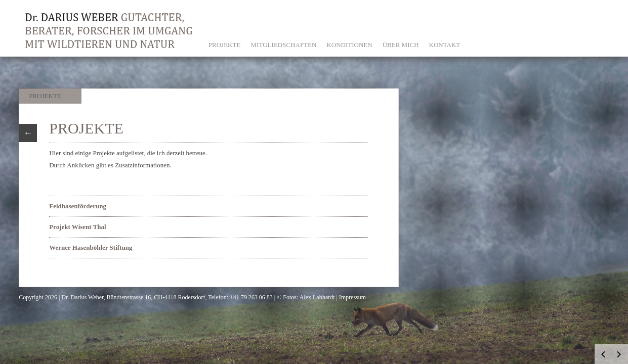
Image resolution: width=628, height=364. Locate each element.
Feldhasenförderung (78, 206)
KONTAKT (445, 45)
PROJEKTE (225, 45)
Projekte (45, 96)
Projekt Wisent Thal (77, 227)
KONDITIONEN (349, 45)
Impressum (352, 297)
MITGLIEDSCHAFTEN (283, 45)
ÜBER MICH (401, 45)
